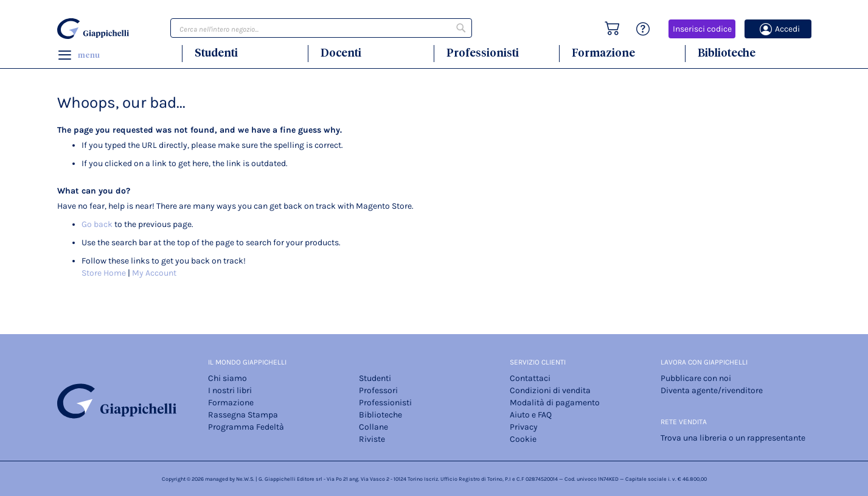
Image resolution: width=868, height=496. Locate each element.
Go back (97, 224)
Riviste (372, 439)
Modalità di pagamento (555, 403)
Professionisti (483, 53)
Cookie (523, 439)
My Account (154, 273)
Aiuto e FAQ (531, 415)
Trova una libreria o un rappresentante (733, 438)
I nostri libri (230, 390)
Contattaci (530, 378)
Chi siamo (227, 378)
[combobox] (321, 28)
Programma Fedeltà (246, 427)
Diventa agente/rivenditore (712, 390)
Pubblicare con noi (696, 378)
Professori (378, 390)
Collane (373, 427)
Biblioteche (727, 53)
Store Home (104, 273)
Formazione (603, 53)
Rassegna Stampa (243, 415)
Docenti (341, 53)
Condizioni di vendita (550, 390)
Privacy (524, 427)
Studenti (216, 53)
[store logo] (95, 29)
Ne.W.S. (245, 479)
